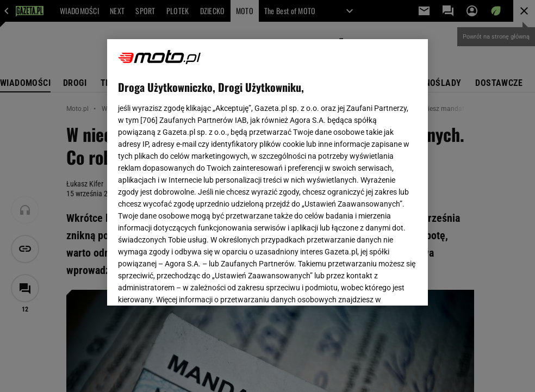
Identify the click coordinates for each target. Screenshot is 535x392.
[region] (267, 172)
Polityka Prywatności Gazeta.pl (214, 167)
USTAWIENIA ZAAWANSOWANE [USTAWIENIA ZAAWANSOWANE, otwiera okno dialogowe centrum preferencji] (189, 284)
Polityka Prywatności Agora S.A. (328, 167)
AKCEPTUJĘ (380, 284)
